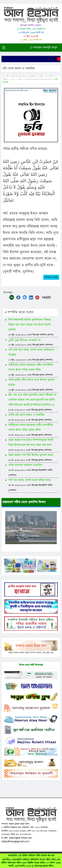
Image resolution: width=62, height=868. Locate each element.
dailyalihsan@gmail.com (15, 841)
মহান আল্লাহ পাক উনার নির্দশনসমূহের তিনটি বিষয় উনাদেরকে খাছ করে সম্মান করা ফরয (31, 445)
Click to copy (51, 277)
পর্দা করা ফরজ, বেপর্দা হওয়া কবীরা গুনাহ (30, 485)
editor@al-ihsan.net (20, 838)
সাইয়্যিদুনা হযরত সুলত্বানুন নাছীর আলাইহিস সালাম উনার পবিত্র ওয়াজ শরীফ (31, 370)
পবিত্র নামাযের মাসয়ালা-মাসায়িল (30, 470)
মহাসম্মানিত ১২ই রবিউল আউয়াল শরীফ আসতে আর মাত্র (31, 861)
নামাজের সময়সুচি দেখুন (44, 47)
